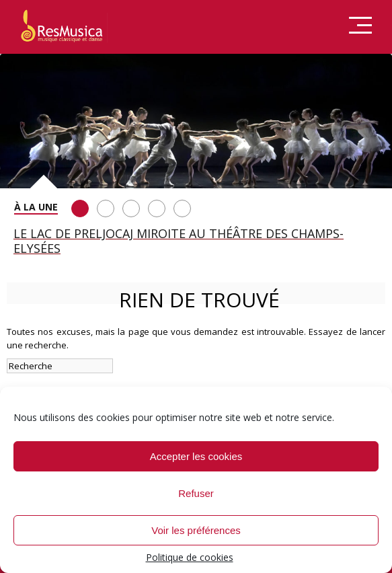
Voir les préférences (196, 530)
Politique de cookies (190, 557)
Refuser (196, 493)
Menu (360, 26)
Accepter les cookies (196, 456)
